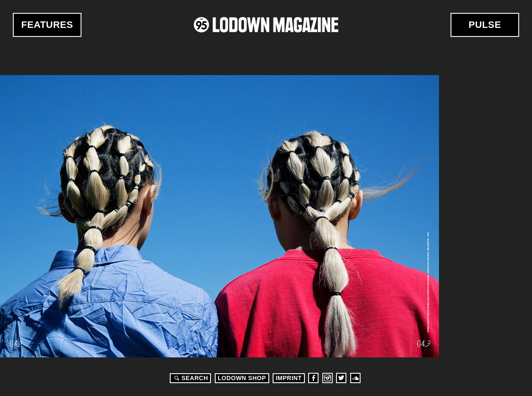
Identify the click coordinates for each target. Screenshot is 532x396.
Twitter (341, 378)
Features (47, 25)
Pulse (485, 25)
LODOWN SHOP (242, 378)
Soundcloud (355, 378)
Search (190, 378)
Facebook (313, 378)
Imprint (289, 378)
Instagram (328, 378)
